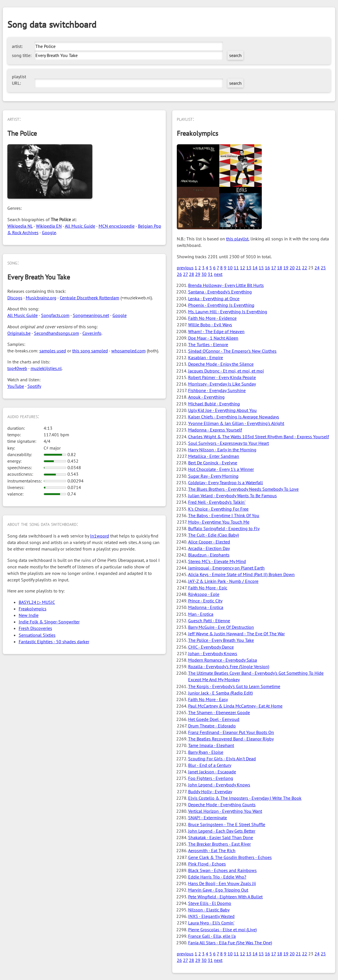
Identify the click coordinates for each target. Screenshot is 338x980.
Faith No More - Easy (208, 699)
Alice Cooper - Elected (209, 542)
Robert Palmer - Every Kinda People (222, 377)
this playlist (237, 239)
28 (192, 274)
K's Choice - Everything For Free (218, 509)
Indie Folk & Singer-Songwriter (49, 622)
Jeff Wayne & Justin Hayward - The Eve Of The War (236, 634)
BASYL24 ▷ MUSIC (37, 602)
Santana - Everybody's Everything (220, 292)
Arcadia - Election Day (209, 548)
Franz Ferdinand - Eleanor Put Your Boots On (231, 732)
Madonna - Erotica (206, 607)
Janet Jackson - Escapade (212, 772)
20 (292, 268)
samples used (53, 351)
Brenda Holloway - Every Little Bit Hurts (226, 285)
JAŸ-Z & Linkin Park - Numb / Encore (223, 581)
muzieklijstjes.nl (46, 368)
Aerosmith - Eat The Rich (212, 850)
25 (323, 268)
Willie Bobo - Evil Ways (210, 325)
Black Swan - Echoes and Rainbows (222, 870)
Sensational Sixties (37, 635)
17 (274, 268)
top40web (17, 368)
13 (249, 268)
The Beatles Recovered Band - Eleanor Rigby (231, 739)
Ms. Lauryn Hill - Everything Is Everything (228, 312)
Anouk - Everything (206, 397)
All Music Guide (80, 226)
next (218, 274)
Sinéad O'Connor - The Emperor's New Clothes (232, 351)
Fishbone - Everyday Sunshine (217, 390)
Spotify (34, 386)
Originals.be (19, 333)
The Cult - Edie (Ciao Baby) (213, 535)
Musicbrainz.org (41, 298)
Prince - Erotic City (205, 601)
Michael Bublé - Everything (214, 404)
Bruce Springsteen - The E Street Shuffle (227, 824)
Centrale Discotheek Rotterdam (90, 298)
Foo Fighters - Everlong (211, 778)
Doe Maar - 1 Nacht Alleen (213, 338)
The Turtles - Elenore (208, 344)
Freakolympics (33, 609)
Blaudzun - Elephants (209, 555)
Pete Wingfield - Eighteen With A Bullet (225, 897)
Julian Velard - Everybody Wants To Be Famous (232, 496)
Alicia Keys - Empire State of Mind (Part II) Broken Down (241, 574)
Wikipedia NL (20, 226)
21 (298, 268)
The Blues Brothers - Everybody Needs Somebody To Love (243, 489)
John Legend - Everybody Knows (219, 785)
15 (261, 268)
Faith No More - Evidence (212, 318)
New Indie (29, 615)
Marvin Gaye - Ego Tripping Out (218, 890)
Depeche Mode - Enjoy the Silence (221, 364)
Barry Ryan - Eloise (206, 752)
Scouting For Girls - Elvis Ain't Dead (222, 759)
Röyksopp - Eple (204, 594)
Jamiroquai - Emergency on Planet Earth (226, 568)
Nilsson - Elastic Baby (209, 910)
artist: (17, 46)
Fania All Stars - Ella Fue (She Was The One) (230, 943)
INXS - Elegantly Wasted (211, 916)
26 (179, 274)
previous (185, 268)
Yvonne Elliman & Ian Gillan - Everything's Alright (236, 423)
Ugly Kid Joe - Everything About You (222, 410)
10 (230, 268)
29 (198, 274)
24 (317, 268)
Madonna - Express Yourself (215, 430)
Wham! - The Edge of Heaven (216, 331)
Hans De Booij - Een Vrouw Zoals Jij (222, 883)
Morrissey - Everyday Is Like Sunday (222, 384)
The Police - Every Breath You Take (221, 640)
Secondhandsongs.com (57, 333)
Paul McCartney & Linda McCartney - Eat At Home (235, 706)
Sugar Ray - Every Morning (213, 476)
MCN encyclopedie (117, 226)
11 (236, 268)
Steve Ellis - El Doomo (210, 903)
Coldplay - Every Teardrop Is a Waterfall (226, 482)
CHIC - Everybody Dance (211, 647)
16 (267, 268)
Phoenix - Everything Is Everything (221, 305)
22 (305, 268)
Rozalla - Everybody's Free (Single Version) (229, 666)
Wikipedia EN (49, 226)
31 (210, 274)
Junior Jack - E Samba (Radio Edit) (220, 693)
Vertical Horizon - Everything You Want (225, 811)
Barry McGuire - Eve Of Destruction (221, 627)
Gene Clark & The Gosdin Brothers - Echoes (230, 857)
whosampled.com (128, 351)
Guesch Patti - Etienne (209, 621)
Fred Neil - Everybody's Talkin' (217, 502)
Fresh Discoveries (35, 628)
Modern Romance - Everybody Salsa (223, 660)
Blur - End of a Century (210, 765)
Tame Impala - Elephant (211, 745)
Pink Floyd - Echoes (207, 864)
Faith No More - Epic (208, 588)
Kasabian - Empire (206, 357)
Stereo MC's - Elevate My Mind (217, 561)
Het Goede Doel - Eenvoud (214, 719)
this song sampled (90, 351)
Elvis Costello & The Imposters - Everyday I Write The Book (245, 798)
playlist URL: (19, 80)
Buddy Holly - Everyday (210, 791)
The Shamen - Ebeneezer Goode (219, 712)
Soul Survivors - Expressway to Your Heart (228, 443)
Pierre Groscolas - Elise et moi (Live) (222, 930)
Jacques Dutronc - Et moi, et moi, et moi (226, 371)
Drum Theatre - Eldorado (212, 726)
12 (243, 268)
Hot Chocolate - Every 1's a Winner (221, 469)
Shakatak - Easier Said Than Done (221, 837)
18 (280, 268)
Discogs (15, 298)
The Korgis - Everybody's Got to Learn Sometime (234, 686)
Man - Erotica (201, 614)
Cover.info (92, 333)
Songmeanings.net (91, 315)
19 (286, 268)
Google (49, 232)
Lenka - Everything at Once (214, 299)
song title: (22, 55)
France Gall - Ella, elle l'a (212, 936)
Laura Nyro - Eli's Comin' (211, 923)
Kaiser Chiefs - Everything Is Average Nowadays (234, 417)
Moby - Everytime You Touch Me (219, 522)
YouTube (16, 386)
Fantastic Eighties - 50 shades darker (54, 642)
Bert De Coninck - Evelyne (213, 463)
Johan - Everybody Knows (213, 653)
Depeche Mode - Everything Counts (222, 805)
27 (185, 274)
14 (255, 268)
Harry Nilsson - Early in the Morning (222, 450)
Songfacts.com (55, 315)
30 (204, 274)
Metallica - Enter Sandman (214, 456)
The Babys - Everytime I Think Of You (224, 515)
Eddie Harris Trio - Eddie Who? (217, 877)
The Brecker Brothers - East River (219, 844)
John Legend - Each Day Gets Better (222, 831)
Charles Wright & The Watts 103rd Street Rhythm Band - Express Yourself (259, 437)
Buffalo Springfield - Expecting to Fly (224, 528)
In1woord (100, 536)
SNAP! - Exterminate (208, 818)
